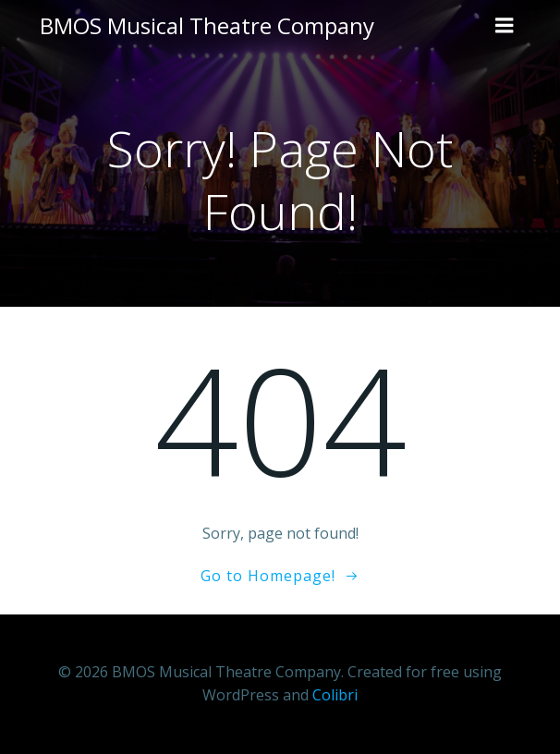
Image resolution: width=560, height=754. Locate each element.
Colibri (335, 695)
